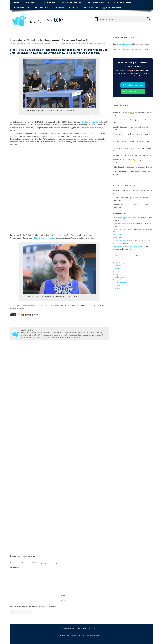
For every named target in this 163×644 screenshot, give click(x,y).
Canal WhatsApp (90, 8)
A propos (92, 628)
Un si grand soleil (21, 8)
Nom (63, 595)
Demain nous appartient (98, 3)
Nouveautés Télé (15, 37)
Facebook (73, 8)
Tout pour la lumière (136, 246)
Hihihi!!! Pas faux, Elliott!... (131, 186)
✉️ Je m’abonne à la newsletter (133, 85)
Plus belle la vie (42, 8)
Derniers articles (48, 3)
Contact (79, 628)
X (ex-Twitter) (119, 263)
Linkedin (118, 286)
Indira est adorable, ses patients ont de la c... (137, 167)
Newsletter (59, 8)
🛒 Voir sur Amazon (112, 8)
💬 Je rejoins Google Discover (133, 91)
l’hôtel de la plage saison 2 (91, 122)
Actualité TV (25, 37)
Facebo (117, 266)
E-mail (63, 601)
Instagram (118, 268)
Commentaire (15, 568)
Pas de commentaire (99, 44)
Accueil (16, 3)
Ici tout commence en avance (123, 229)
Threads (117, 271)
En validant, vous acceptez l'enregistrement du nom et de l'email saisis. (33, 607)
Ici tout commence (123, 3)
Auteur (85, 628)
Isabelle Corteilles (71, 44)
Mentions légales (68, 628)
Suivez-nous (30, 3)
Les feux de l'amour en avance (124, 240)
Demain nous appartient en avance (125, 218)
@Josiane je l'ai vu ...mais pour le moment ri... (137, 155)
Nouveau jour (118, 246)
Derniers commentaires (71, 3)
